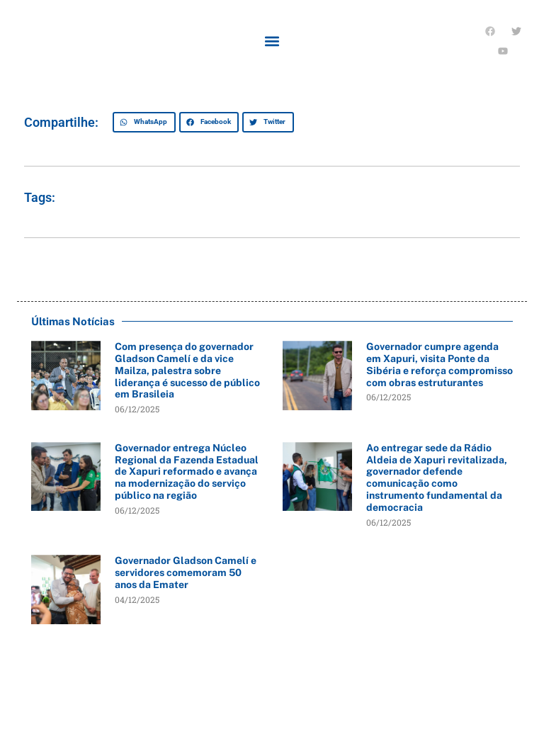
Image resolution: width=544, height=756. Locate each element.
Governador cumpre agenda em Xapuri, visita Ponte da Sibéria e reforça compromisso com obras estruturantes (440, 364)
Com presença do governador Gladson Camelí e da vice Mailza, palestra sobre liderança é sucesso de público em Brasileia (187, 370)
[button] (272, 41)
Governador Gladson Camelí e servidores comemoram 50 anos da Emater (186, 572)
